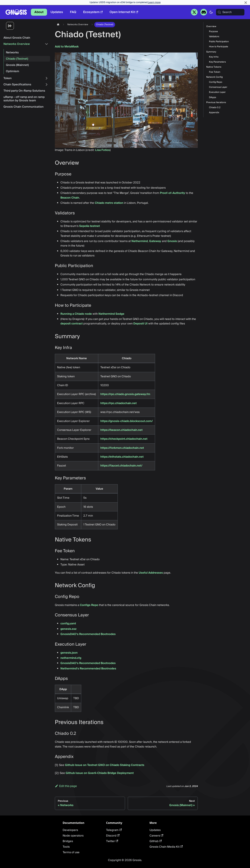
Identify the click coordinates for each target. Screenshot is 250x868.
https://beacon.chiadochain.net (121, 430)
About (39, 12)
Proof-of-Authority (172, 193)
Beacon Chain (70, 198)
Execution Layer (217, 92)
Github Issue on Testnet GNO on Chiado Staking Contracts (105, 765)
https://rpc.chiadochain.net (118, 403)
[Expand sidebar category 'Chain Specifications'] (47, 85)
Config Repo (216, 82)
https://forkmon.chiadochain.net (122, 448)
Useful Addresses (151, 573)
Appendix (214, 113)
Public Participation (219, 42)
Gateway (155, 241)
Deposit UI (140, 324)
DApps (213, 97)
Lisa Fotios (103, 150)
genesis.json (69, 653)
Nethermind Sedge (111, 314)
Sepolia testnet (89, 226)
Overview (211, 27)
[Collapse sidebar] (28, 26)
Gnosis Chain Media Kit (166, 847)
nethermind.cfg (71, 658)
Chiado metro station (109, 203)
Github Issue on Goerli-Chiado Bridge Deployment (100, 773)
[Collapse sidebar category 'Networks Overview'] (47, 44)
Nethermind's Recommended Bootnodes (88, 669)
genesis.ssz (68, 629)
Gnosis (172, 241)
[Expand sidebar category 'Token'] (47, 78)
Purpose (213, 32)
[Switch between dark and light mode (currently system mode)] (211, 12)
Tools (66, 847)
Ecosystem (93, 12)
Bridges (68, 841)
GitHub (156, 841)
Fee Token (215, 72)
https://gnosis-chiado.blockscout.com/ (127, 421)
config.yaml (68, 624)
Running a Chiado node (76, 314)
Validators (214, 37)
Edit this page (66, 786)
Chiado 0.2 (215, 108)
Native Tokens (214, 67)
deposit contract (72, 324)
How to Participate (219, 47)
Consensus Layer (218, 87)
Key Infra (214, 57)
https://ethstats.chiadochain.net (122, 457)
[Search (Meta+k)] (230, 12)
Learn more (154, 2)
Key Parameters (217, 62)
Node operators (73, 836)
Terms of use (71, 852)
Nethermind (140, 241)
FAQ (73, 12)
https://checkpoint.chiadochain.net (124, 439)
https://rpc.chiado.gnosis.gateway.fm (125, 394)
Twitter (112, 841)
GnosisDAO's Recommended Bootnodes (88, 634)
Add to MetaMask (67, 47)
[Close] (246, 3)
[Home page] (58, 25)
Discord (113, 836)
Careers (156, 836)
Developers (70, 830)
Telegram (114, 830)
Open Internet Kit (124, 12)
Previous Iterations (216, 103)
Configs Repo (89, 605)
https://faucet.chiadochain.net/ (121, 466)
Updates (57, 12)
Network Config (214, 77)
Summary (211, 52)
